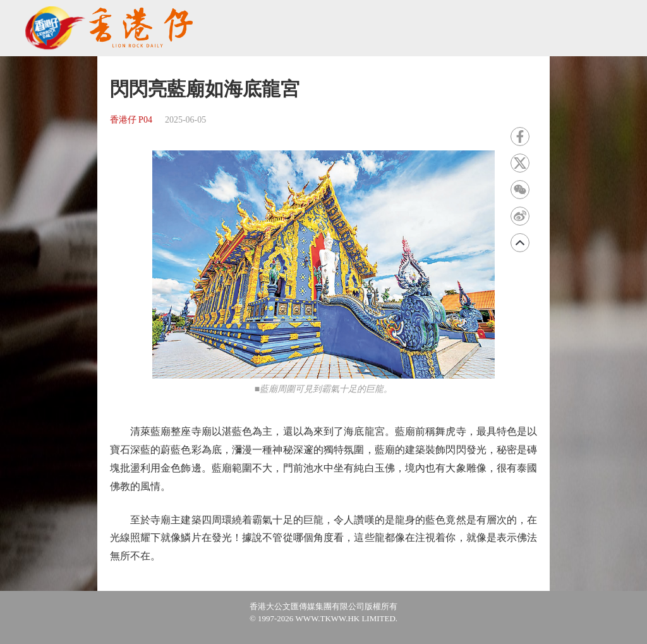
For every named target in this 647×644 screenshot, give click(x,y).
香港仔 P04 (131, 120)
